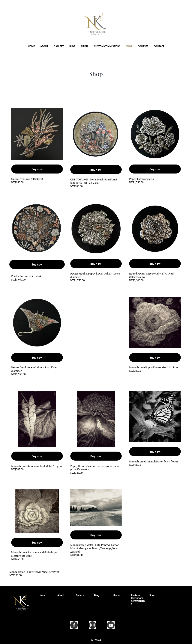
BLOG (72, 46)
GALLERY (59, 46)
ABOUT (44, 46)
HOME (31, 46)
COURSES (143, 46)
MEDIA (85, 46)
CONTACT (159, 46)
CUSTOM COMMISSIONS (107, 46)
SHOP (129, 46)
